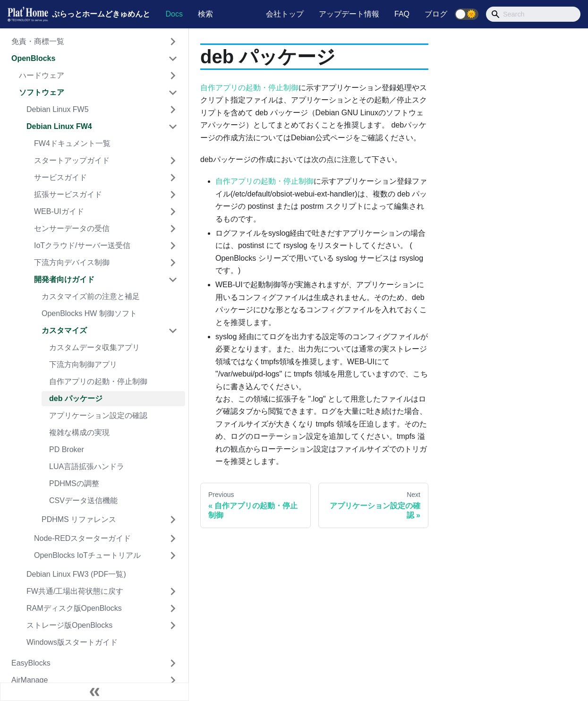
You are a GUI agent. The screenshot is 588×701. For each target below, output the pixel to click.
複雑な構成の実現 (79, 432)
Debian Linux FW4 (59, 126)
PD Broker (67, 449)
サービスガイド (60, 177)
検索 (205, 14)
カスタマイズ (64, 330)
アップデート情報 (349, 14)
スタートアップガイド (72, 160)
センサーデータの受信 (72, 228)
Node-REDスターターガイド (82, 538)
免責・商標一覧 (38, 41)
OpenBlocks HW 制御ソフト (89, 313)
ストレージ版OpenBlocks (69, 625)
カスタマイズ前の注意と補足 (91, 296)
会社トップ (285, 14)
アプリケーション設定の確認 (98, 415)
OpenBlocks (33, 58)
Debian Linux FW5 (58, 109)
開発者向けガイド (64, 279)
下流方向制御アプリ (83, 364)
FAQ (402, 14)
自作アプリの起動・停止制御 (98, 381)
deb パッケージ (76, 398)
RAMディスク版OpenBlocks (74, 608)
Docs (174, 14)
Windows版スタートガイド (72, 642)
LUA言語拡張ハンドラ (87, 466)
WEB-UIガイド (59, 211)
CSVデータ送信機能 (83, 500)
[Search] (533, 14)
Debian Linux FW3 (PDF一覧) (76, 574)
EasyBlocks (31, 663)
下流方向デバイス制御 (72, 262)
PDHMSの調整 (74, 483)
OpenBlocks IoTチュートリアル (87, 555)
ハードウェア (42, 75)
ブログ (436, 14)
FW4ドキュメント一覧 (72, 143)
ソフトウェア (42, 92)
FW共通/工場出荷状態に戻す (75, 591)
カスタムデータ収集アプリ (94, 347)
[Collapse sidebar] (94, 692)
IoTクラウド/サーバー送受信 (82, 245)
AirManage (30, 680)
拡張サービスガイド (68, 194)
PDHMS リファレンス (79, 519)
